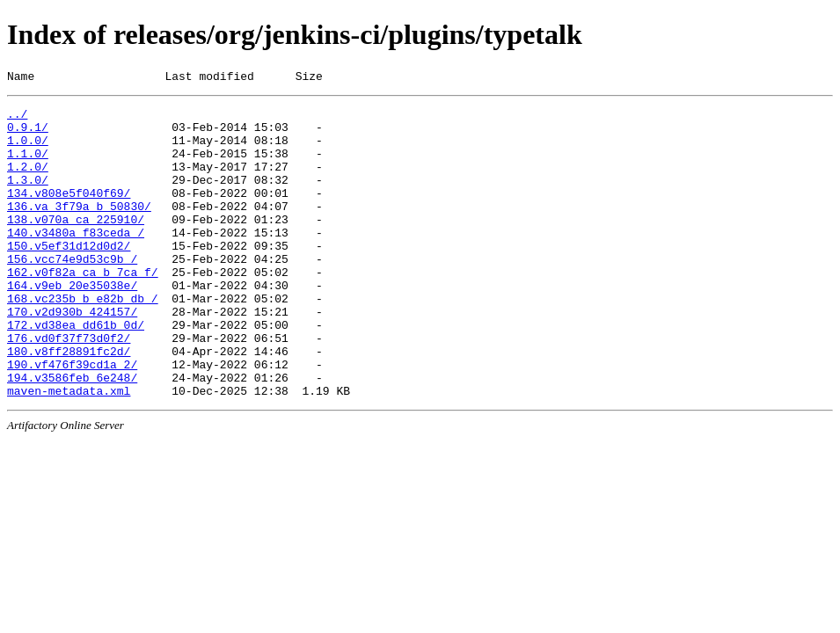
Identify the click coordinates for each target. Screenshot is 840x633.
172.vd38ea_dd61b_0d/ (76, 372)
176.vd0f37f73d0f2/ (69, 388)
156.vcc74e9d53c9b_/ (72, 293)
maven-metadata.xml (69, 451)
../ (17, 119)
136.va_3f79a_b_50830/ (79, 229)
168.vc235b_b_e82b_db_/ (83, 340)
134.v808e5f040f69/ (69, 214)
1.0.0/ (28, 150)
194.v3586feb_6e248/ (72, 435)
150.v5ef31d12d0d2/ (69, 277)
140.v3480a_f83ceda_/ (76, 261)
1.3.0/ (28, 198)
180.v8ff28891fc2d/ (69, 404)
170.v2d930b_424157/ (72, 356)
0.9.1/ (28, 135)
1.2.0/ (28, 182)
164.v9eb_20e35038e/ (72, 324)
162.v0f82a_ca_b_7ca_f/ (83, 309)
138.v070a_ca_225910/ (76, 245)
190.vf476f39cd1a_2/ (72, 419)
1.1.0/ (28, 166)
